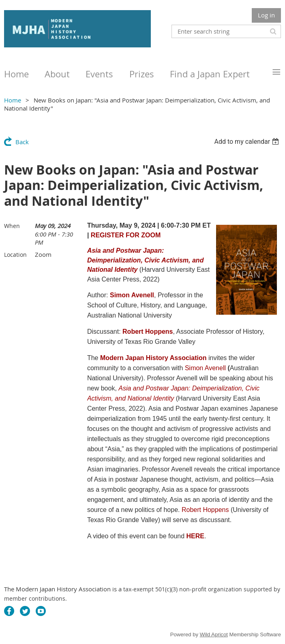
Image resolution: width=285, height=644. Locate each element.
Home (13, 100)
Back (22, 142)
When (12, 226)
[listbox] (247, 142)
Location (15, 255)
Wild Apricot (214, 634)
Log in (266, 15)
